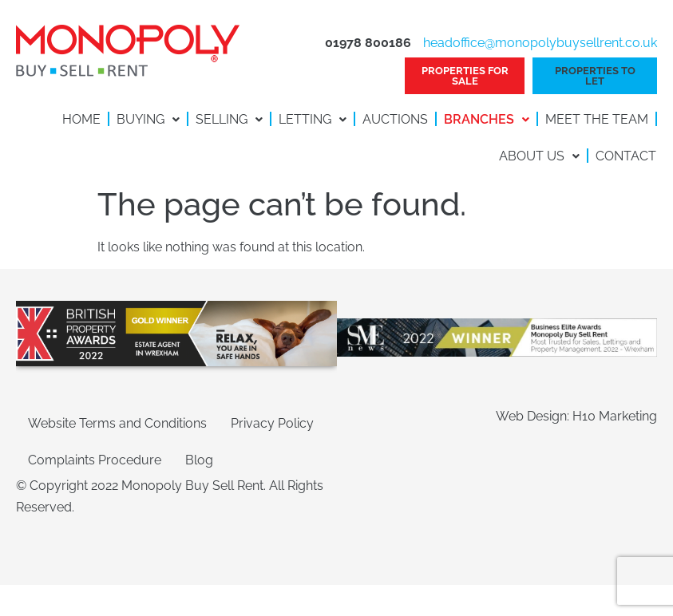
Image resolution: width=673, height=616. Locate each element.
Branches (487, 119)
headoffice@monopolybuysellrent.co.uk (540, 43)
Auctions (395, 119)
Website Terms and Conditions (117, 423)
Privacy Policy (272, 423)
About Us (539, 156)
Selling (229, 119)
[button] (148, 120)
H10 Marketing (615, 416)
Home (81, 119)
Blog (199, 460)
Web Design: (534, 416)
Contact (626, 156)
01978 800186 (368, 43)
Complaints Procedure (95, 460)
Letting (313, 119)
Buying (148, 119)
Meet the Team (597, 119)
